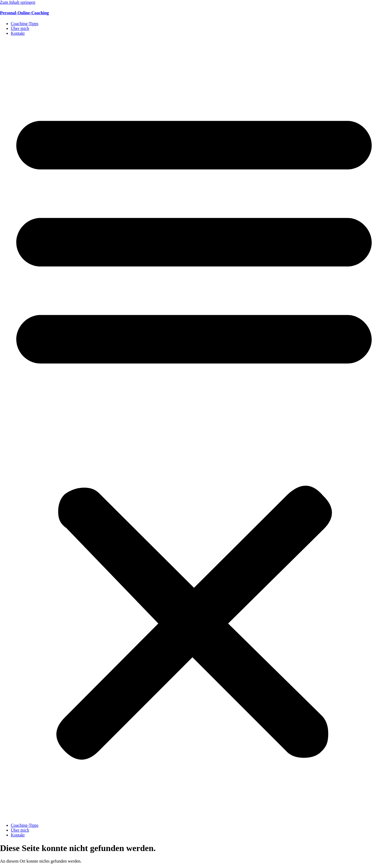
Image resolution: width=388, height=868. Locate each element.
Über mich (20, 28)
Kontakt (18, 33)
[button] (194, 429)
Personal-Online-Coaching (24, 13)
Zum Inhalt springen (18, 2)
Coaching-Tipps (25, 24)
